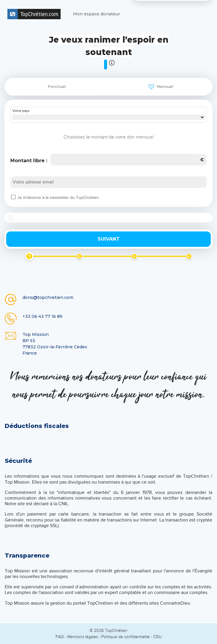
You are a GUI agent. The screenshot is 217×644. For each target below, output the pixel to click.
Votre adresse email (33, 182)
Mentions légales (83, 637)
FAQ (60, 637)
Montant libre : (29, 161)
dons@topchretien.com (48, 297)
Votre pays (21, 111)
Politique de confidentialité (125, 637)
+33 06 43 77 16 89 (42, 316)
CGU (157, 637)
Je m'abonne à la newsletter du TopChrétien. (59, 198)
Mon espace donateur (97, 14)
